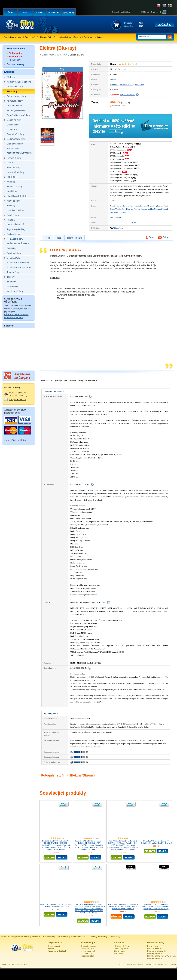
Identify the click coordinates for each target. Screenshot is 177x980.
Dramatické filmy (127, 84)
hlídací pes (118, 228)
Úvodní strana (48, 55)
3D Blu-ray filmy (121, 948)
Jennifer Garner (116, 206)
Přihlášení (145, 12)
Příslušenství (15, 60)
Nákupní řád (45, 37)
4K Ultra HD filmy (122, 946)
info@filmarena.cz (17, 400)
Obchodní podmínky (62, 37)
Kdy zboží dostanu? (128, 95)
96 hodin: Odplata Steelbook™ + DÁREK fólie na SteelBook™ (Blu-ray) (156, 842)
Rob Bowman (115, 217)
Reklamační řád (88, 951)
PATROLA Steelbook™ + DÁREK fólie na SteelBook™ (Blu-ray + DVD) (56, 905)
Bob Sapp (114, 212)
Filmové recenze (154, 948)
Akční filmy (62, 55)
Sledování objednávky (93, 37)
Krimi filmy (140, 84)
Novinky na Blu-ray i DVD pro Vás (162, 956)
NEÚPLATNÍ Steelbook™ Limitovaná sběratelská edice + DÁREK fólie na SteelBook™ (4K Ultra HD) (123, 906)
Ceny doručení (31, 37)
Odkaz (166, 237)
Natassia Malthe (147, 209)
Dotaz (152, 237)
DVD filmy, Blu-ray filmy (157, 951)
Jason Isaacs (140, 206)
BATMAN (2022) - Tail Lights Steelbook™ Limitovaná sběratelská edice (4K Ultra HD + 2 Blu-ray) (156, 906)
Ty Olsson (122, 212)
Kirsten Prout (162, 206)
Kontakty (77, 37)
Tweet (134, 222)
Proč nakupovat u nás (13, 37)
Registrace (155, 12)
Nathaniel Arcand (161, 209)
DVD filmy (119, 953)
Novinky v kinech (155, 953)
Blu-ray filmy (120, 951)
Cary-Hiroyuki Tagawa (131, 209)
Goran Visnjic (115, 209)
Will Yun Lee (151, 206)
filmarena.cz (140, 964)
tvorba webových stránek (165, 964)
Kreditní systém (88, 956)
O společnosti (54, 946)
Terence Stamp (129, 206)
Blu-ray (113, 79)
